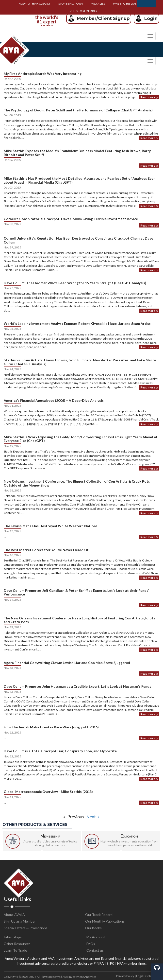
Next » (93, 817)
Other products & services (35, 825)
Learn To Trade (15, 950)
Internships (13, 937)
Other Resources (17, 944)
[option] (47, 18)
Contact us (95, 950)
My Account (96, 937)
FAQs (91, 944)
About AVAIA (14, 915)
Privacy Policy (125, 976)
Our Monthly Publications (105, 921)
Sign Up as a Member (20, 921)
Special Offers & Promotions (26, 928)
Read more (149, 97)
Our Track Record (99, 915)
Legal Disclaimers (148, 976)
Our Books (93, 928)
